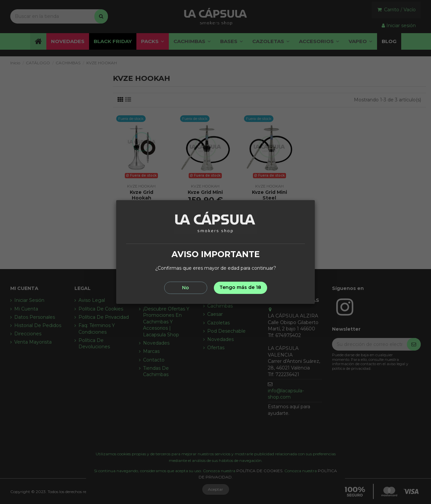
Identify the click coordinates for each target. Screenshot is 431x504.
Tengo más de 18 (240, 287)
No (186, 288)
